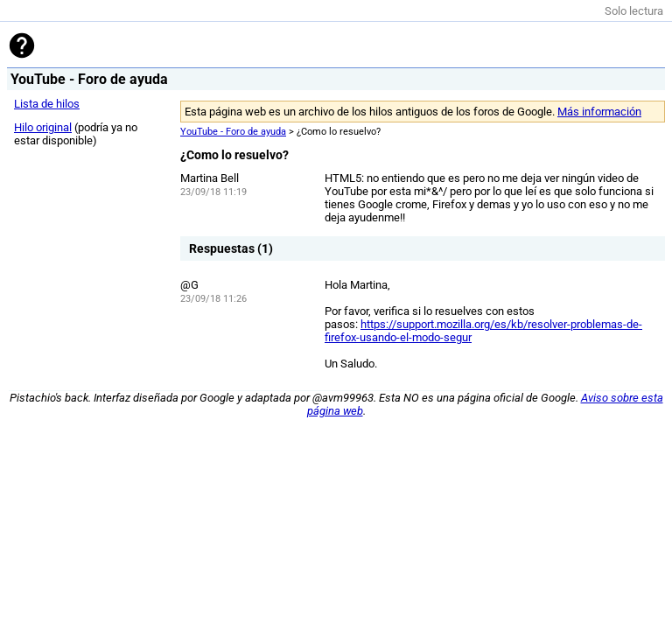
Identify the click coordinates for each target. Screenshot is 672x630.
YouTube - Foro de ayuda (233, 132)
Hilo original (43, 127)
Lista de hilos (47, 104)
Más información (599, 112)
